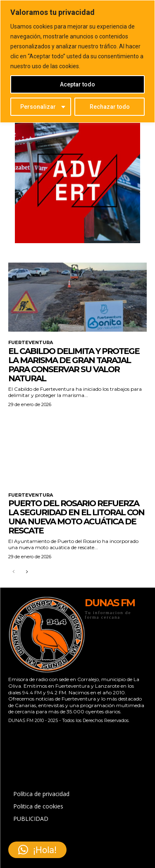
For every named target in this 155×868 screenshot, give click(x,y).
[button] (37, 850)
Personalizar (38, 107)
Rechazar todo (110, 107)
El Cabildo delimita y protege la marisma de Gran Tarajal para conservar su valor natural (74, 365)
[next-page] (27, 572)
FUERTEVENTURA (31, 343)
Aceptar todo (77, 84)
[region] (77, 61)
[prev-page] (13, 572)
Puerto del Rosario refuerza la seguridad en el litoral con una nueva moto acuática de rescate (76, 517)
